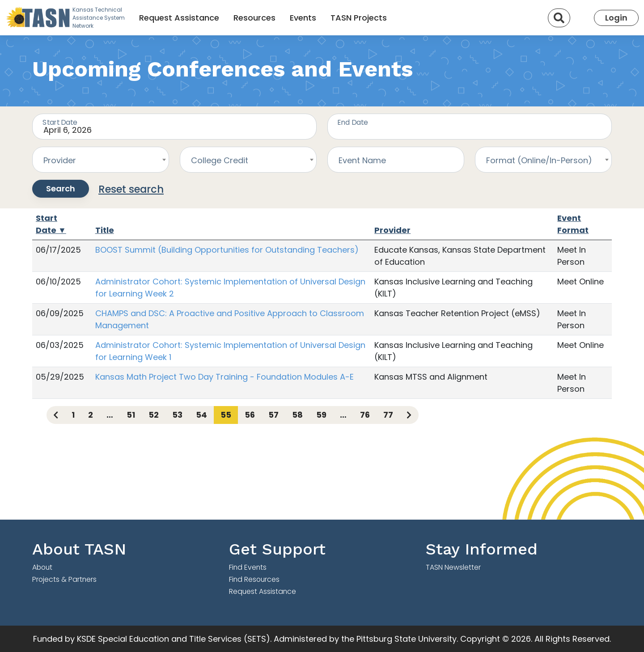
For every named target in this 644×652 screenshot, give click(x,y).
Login (616, 18)
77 (388, 415)
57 (273, 415)
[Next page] (409, 415)
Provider (392, 230)
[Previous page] (56, 415)
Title (105, 230)
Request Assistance (179, 18)
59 (321, 415)
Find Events (248, 567)
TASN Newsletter (453, 567)
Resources (254, 18)
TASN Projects (359, 18)
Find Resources (254, 579)
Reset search (131, 189)
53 (177, 415)
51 (131, 415)
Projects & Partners (64, 579)
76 (365, 415)
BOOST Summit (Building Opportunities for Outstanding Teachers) (227, 250)
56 (250, 415)
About (42, 567)
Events (303, 18)
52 (154, 415)
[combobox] (101, 160)
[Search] (559, 18)
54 (201, 415)
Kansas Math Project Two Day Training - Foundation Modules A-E (225, 377)
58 (297, 415)
